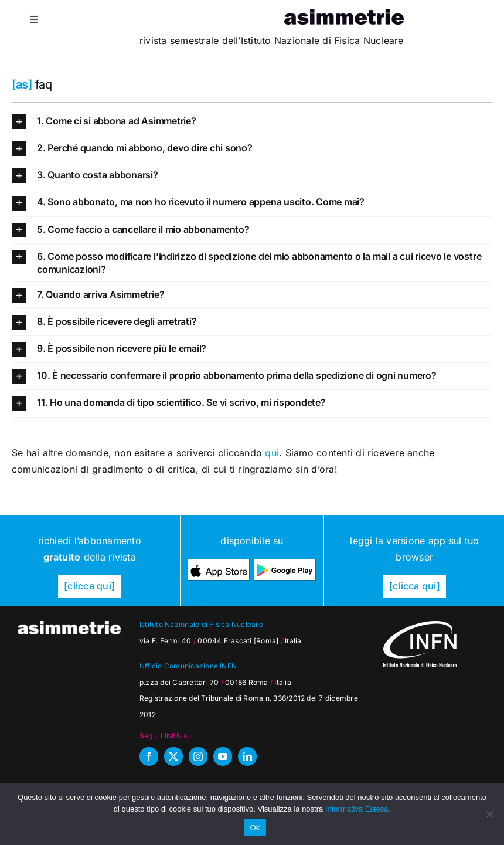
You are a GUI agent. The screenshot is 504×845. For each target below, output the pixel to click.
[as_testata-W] (69, 626)
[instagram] (198, 756)
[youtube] (223, 756)
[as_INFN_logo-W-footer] (420, 626)
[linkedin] (247, 756)
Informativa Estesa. (358, 809)
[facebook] (149, 756)
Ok (255, 828)
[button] (252, 122)
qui (272, 453)
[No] (489, 814)
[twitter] (173, 756)
